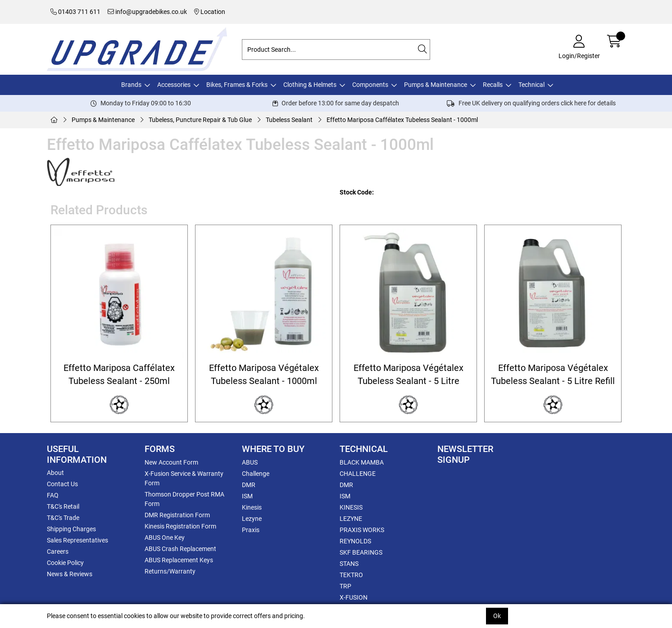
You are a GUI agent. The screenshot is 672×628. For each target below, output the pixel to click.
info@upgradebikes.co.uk (147, 12)
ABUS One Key (165, 538)
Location (210, 12)
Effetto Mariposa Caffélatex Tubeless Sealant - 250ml (119, 375)
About (55, 473)
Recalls (493, 85)
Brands (131, 85)
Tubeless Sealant (289, 120)
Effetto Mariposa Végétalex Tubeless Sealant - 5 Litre (409, 375)
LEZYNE (351, 519)
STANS (349, 564)
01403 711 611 (75, 12)
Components (370, 85)
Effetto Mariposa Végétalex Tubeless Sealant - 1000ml (264, 375)
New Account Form (171, 462)
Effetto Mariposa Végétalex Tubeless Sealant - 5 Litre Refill (553, 375)
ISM (247, 496)
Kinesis (252, 507)
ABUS (250, 462)
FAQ (53, 495)
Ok (497, 616)
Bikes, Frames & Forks (237, 85)
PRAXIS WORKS (362, 530)
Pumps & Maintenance (436, 85)
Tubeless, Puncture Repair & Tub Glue (200, 120)
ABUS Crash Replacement (180, 549)
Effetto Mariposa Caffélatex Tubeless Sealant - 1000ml (402, 120)
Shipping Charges (71, 529)
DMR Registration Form (177, 515)
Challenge (256, 474)
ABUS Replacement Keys (179, 560)
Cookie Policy (65, 563)
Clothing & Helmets (310, 85)
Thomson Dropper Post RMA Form (184, 499)
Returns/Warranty (170, 571)
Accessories (174, 85)
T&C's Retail (63, 506)
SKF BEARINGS (361, 552)
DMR (249, 485)
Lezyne (252, 519)
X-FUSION (354, 597)
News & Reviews (70, 574)
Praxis (251, 530)
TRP (345, 586)
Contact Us (62, 484)
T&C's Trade (63, 518)
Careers (58, 551)
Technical (531, 85)
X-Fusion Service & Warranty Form (184, 478)
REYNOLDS (355, 541)
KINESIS (351, 507)
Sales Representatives (77, 540)
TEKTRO (351, 575)
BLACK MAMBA (362, 462)
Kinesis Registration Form (180, 526)
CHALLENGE (358, 474)
